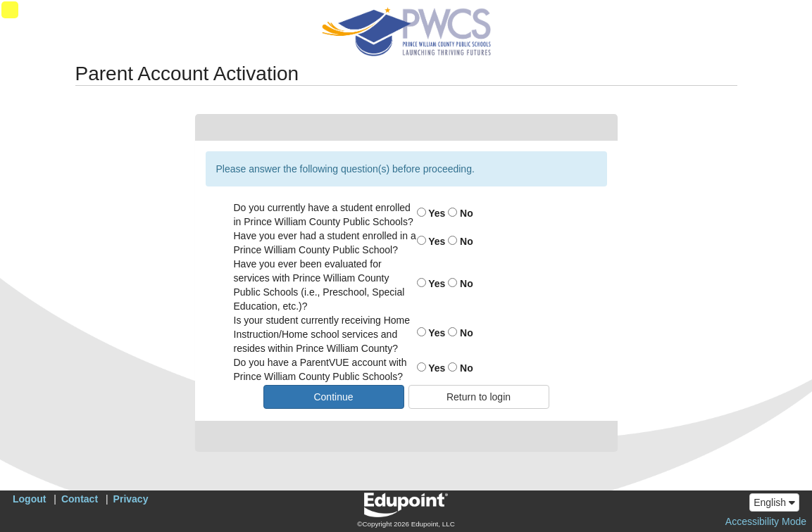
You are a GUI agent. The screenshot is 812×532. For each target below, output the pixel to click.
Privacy (131, 499)
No (461, 213)
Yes (431, 213)
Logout (29, 499)
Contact (80, 499)
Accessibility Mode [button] (766, 521)
